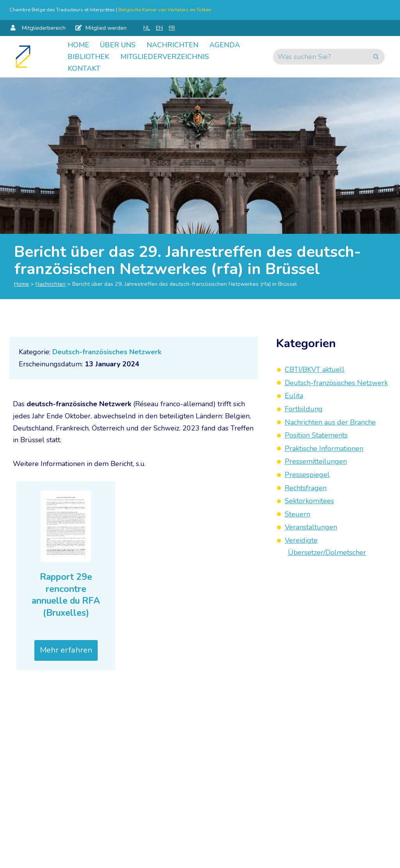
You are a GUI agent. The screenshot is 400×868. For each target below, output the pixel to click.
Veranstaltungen (311, 527)
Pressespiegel (307, 475)
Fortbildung (304, 409)
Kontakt (84, 68)
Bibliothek (88, 57)
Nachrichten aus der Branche (330, 422)
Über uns (118, 45)
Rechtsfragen (306, 488)
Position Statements (316, 435)
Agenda (225, 45)
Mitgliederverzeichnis (165, 57)
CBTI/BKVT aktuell (315, 369)
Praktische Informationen (324, 448)
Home (78, 45)
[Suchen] (320, 57)
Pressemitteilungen (316, 461)
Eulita (294, 396)
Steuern (297, 514)
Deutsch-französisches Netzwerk (107, 352)
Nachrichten (172, 45)
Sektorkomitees (309, 501)
